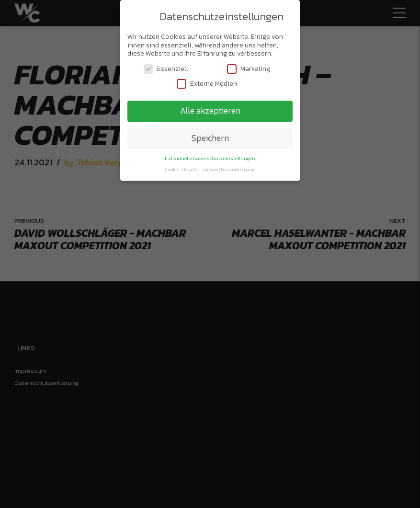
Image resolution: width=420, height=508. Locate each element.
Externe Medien (207, 81)
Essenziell (166, 66)
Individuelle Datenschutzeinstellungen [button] (210, 156)
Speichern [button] (210, 136)
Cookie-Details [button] (182, 167)
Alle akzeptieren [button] (210, 108)
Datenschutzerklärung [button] (228, 167)
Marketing (249, 66)
